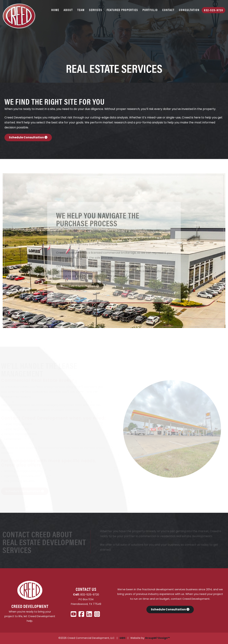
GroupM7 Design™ (157, 638)
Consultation (189, 10)
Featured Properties (122, 10)
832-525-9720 (214, 10)
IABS (122, 638)
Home (55, 10)
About (68, 10)
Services (96, 10)
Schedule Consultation (28, 138)
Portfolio (150, 10)
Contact (168, 10)
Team (81, 10)
